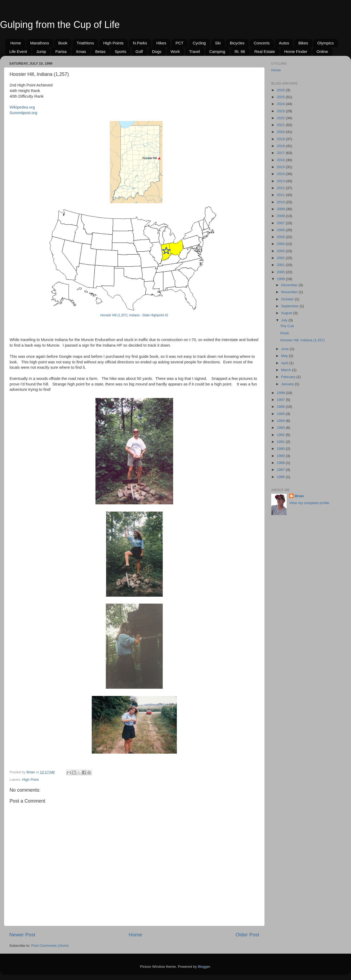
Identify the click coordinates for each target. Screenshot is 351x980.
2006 (281, 230)
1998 (281, 393)
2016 (281, 160)
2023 (281, 111)
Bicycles (237, 43)
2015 (281, 167)
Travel (195, 51)
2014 (281, 174)
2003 (281, 251)
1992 (281, 435)
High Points (113, 43)
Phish (285, 333)
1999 (281, 279)
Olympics (325, 43)
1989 (281, 456)
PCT (179, 43)
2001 (281, 265)
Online (322, 51)
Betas (100, 51)
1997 (281, 400)
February (289, 377)
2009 (281, 209)
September (290, 306)
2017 (281, 153)
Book (63, 43)
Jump (41, 51)
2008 (281, 216)
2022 (281, 118)
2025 (281, 97)
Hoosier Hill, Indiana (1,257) (302, 340)
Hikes (161, 43)
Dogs (157, 51)
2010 (281, 202)
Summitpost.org (23, 113)
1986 (281, 477)
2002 (281, 258)
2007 (281, 223)
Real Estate (265, 51)
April (285, 363)
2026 (281, 90)
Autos (284, 43)
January (288, 384)
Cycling (199, 43)
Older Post (247, 935)
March (287, 370)
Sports (120, 51)
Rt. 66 (240, 51)
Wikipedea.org (22, 107)
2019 (281, 139)
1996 (281, 407)
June (285, 349)
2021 (281, 125)
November (290, 292)
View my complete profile (309, 503)
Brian (299, 496)
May (285, 356)
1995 (281, 414)
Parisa (61, 51)
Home (16, 43)
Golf (139, 51)
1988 (281, 463)
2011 (281, 195)
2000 (281, 272)
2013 (281, 181)
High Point (30, 780)
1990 (281, 449)
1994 (281, 421)
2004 (281, 244)
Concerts (262, 43)
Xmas (81, 51)
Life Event (18, 51)
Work (175, 51)
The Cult (287, 326)
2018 (281, 146)
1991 (281, 442)
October (288, 299)
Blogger (204, 967)
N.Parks (140, 43)
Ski (218, 43)
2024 (281, 104)
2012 (281, 188)
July (285, 320)
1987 (281, 470)
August (287, 313)
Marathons (40, 43)
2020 (281, 132)
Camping (217, 51)
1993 (281, 428)
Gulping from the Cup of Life (60, 25)
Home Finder (296, 51)
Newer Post (22, 935)
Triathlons (85, 43)
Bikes (303, 43)
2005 (281, 237)
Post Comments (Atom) (50, 946)
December (290, 285)
